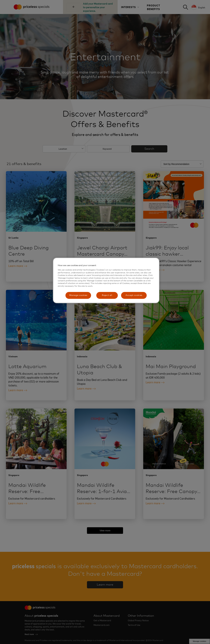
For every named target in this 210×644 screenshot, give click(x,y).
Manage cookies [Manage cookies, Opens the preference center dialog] (78, 295)
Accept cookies (134, 295)
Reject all (107, 295)
